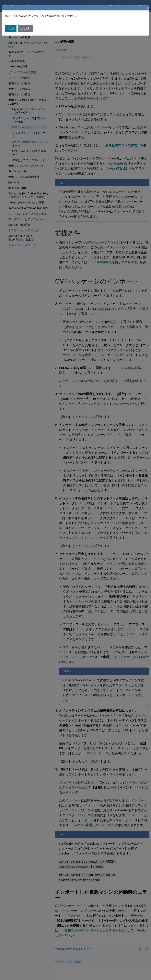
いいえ (25, 28)
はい (11, 28)
